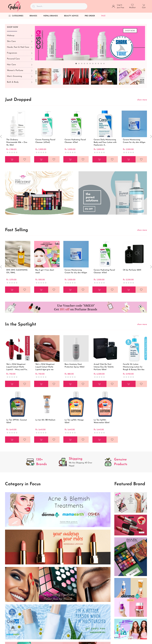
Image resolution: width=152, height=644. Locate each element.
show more (142, 100)
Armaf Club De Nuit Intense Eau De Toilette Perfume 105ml (104, 367)
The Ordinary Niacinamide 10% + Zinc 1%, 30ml (17, 142)
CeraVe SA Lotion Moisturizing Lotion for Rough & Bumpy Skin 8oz (134, 367)
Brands (33, 16)
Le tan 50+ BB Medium (45, 420)
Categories (16, 16)
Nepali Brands (51, 16)
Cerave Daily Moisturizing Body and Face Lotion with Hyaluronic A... (105, 142)
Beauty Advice (71, 16)
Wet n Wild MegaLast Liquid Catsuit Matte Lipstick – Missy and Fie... (17, 367)
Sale (103, 16)
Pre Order (90, 16)
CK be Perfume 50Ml (132, 270)
